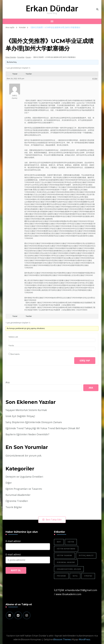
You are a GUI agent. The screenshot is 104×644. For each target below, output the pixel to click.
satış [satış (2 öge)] (75, 576)
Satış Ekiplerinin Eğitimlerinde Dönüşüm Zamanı (34, 422)
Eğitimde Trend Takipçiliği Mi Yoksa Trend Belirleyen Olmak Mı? (43, 428)
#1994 (95, 79)
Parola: (11, 346)
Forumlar (21, 57)
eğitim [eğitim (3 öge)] (71, 542)
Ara (8, 382)
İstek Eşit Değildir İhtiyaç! (20, 416)
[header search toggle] (97, 9)
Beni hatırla (15, 354)
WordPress (85, 639)
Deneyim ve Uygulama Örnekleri (24, 477)
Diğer (9, 483)
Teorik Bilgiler (14, 507)
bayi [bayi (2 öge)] (59, 542)
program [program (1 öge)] (61, 576)
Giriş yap (85, 361)
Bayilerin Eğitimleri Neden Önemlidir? (27, 434)
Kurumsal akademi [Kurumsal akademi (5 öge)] (66, 562)
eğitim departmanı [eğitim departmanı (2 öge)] (66, 549)
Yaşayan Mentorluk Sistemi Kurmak (26, 410)
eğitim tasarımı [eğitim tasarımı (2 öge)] (64, 555)
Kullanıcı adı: (13, 337)
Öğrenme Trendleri (17, 501)
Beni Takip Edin (52, 520)
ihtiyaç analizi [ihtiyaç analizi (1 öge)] (86, 555)
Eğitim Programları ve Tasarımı (24, 489)
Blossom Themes (62, 639)
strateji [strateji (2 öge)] (88, 576)
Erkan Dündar (52, 8)
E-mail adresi (13, 541)
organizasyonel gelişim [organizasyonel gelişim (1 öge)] (69, 569)
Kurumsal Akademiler (18, 495)
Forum (28, 57)
